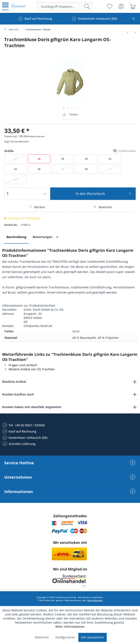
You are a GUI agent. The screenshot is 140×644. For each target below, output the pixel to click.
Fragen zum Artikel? (20, 365)
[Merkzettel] (109, 6)
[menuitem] (6, 6)
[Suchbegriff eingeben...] (65, 6)
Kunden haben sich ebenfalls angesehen (32, 407)
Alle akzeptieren (93, 637)
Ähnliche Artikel (14, 382)
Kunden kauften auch (18, 394)
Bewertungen (46, 237)
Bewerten (103, 207)
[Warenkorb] (133, 6)
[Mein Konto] (121, 6)
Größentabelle (124, 151)
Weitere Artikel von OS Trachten (28, 369)
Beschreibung (16, 237)
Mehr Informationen (70, 627)
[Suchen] (87, 6)
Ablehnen (42, 637)
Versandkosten (20, 141)
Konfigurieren (65, 637)
